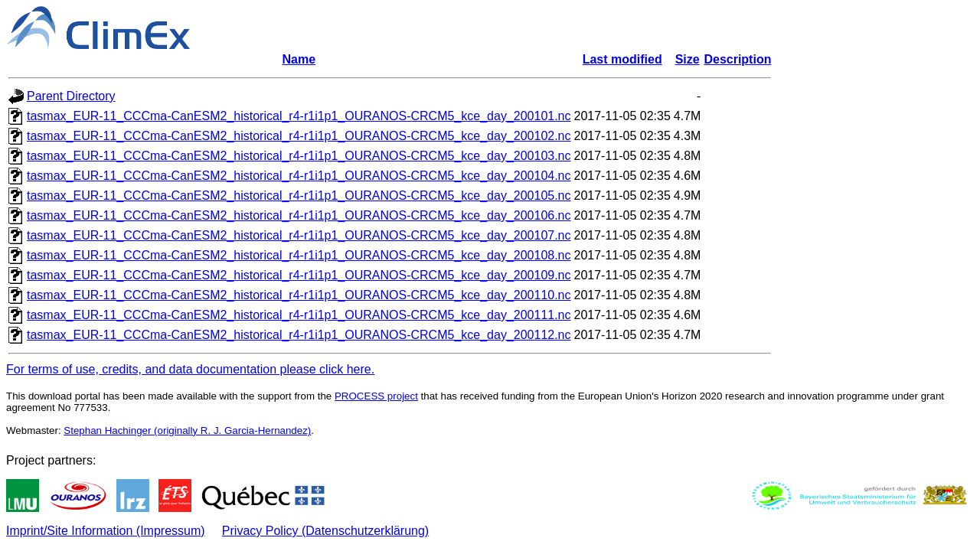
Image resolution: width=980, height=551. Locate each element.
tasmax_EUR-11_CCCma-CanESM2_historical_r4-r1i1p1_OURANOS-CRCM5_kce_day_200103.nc (299, 156)
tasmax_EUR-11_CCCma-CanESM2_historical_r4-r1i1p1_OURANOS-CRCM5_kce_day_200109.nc (299, 275)
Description (737, 59)
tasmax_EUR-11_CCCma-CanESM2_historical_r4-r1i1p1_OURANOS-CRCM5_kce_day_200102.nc (299, 136)
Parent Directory (71, 96)
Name (299, 59)
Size (688, 59)
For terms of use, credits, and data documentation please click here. (190, 369)
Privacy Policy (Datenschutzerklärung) (325, 531)
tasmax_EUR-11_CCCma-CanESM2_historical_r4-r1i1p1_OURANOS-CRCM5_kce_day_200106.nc (299, 215)
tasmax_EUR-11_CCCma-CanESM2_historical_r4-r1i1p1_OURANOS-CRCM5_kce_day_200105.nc (299, 196)
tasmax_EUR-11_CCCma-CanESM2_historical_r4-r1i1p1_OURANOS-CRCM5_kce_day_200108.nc (299, 255)
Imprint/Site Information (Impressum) (106, 531)
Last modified (622, 59)
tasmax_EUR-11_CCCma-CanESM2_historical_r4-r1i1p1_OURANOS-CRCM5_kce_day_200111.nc (299, 315)
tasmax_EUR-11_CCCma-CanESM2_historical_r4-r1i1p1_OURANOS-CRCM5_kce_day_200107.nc (299, 235)
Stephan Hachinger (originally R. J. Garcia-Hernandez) (187, 430)
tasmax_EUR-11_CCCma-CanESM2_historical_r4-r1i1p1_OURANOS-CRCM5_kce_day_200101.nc (299, 116)
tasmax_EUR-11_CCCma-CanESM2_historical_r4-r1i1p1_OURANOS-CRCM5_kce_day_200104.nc (299, 176)
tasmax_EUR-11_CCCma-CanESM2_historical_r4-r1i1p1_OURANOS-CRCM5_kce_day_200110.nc (299, 295)
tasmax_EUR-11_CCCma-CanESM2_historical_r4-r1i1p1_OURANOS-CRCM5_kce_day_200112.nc (299, 335)
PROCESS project (376, 396)
